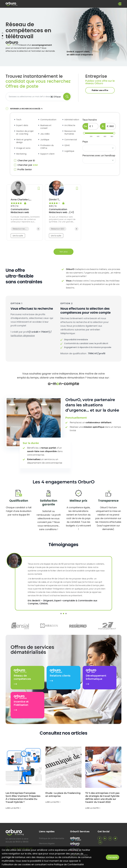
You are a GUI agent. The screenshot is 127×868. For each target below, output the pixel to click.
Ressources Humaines (70, 133)
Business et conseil (46, 128)
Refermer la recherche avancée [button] (27, 109)
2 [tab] (2, 36)
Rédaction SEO (58, 230)
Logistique (69, 152)
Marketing (21, 155)
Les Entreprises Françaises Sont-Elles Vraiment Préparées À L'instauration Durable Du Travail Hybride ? (23, 798)
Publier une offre (100, 91)
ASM (35, 166)
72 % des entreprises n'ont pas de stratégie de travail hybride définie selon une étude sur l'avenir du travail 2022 (102, 798)
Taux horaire (90, 121)
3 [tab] (2, 39)
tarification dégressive (23, 336)
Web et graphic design (24, 142)
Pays (85, 142)
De (85, 127)
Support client (47, 155)
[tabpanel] (63, 38)
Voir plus (64, 252)
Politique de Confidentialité (69, 864)
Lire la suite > (13, 809)
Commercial (70, 140)
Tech (19, 120)
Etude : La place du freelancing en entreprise (63, 795)
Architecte (70, 126)
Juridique (45, 140)
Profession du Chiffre (47, 148)
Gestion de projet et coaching (25, 133)
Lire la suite (18, 236)
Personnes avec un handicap (99, 156)
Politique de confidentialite (52, 838)
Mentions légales (47, 843)
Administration (72, 120)
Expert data (22, 126)
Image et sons (23, 149)
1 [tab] (2, 34)
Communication (48, 120)
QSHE (67, 146)
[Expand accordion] (15, 120)
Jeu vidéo (45, 135)
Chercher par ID (24, 161)
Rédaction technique (20, 230)
